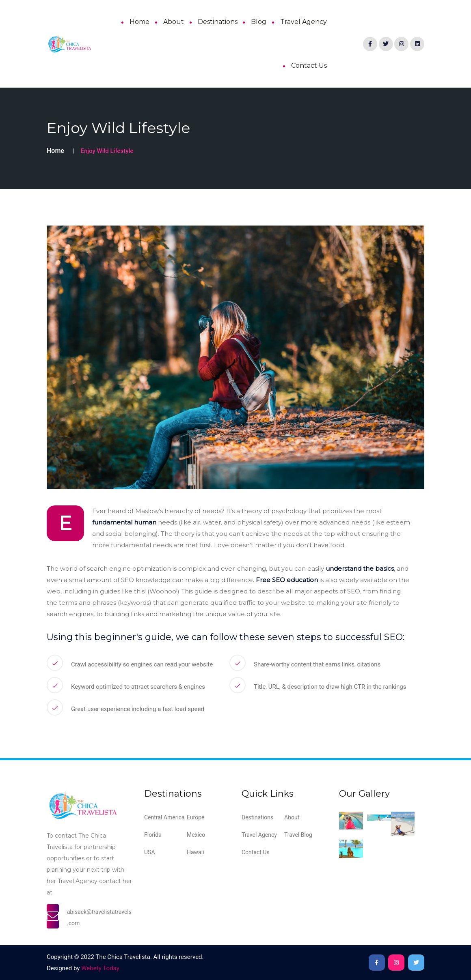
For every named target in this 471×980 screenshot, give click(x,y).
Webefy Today (100, 968)
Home (139, 22)
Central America (164, 817)
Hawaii (196, 852)
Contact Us (309, 66)
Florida (153, 835)
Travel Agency (304, 22)
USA (150, 852)
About (174, 22)
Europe (196, 817)
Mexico (196, 835)
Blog (259, 22)
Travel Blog (298, 835)
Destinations (218, 22)
